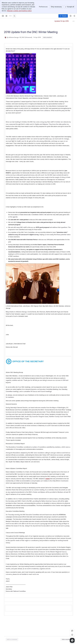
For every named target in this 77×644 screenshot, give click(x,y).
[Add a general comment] (12, 639)
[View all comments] (72, 631)
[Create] (63, 16)
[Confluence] (10, 16)
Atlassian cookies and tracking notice (19, 11)
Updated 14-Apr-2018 (62, 21)
